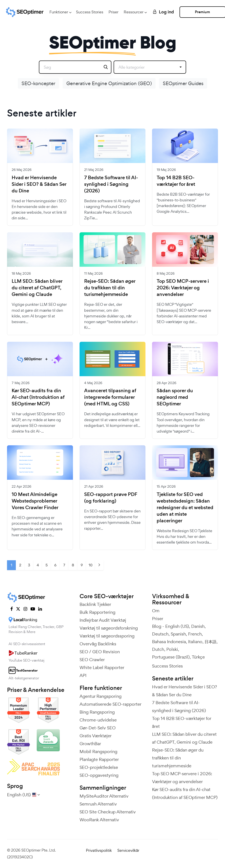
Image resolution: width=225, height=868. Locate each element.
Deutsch (160, 634)
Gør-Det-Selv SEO (98, 728)
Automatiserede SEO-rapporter (111, 704)
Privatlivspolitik (99, 850)
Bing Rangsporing (97, 712)
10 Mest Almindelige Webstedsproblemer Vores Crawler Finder (35, 501)
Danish (198, 626)
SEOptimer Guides (183, 83)
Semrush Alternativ (98, 804)
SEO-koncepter (38, 83)
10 (91, 565)
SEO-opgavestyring (99, 775)
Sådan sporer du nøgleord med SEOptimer (175, 397)
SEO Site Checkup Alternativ (108, 812)
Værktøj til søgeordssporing (107, 636)
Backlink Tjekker (95, 604)
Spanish (178, 634)
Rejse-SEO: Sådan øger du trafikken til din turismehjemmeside (110, 288)
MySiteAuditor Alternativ (104, 796)
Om (156, 611)
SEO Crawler (92, 660)
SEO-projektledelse (99, 767)
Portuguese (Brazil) (171, 657)
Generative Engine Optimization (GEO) (109, 83)
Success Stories (90, 12)
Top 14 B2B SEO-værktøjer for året (176, 181)
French (195, 634)
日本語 (210, 642)
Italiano (195, 642)
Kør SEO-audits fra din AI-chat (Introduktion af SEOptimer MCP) (38, 397)
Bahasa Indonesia (169, 642)
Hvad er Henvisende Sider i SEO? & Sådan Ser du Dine (39, 184)
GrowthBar (90, 744)
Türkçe (198, 657)
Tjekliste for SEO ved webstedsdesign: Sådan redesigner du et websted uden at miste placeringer (185, 508)
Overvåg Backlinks (98, 644)
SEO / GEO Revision (100, 652)
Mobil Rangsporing (98, 752)
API (83, 675)
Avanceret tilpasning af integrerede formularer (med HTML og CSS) (110, 397)
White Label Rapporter (102, 668)
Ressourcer (134, 12)
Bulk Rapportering (97, 612)
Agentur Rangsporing (101, 696)
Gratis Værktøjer (96, 736)
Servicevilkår (128, 850)
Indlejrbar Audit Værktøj (103, 620)
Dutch (158, 649)
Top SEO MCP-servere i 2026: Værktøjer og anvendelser (183, 288)
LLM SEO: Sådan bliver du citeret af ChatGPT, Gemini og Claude (37, 288)
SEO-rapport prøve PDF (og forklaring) (111, 498)
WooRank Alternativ (99, 820)
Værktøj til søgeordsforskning (109, 628)
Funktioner (59, 12)
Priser (113, 12)
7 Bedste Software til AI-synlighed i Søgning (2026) (111, 184)
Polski (172, 649)
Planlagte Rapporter (99, 759)
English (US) (177, 626)
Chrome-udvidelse (98, 720)
